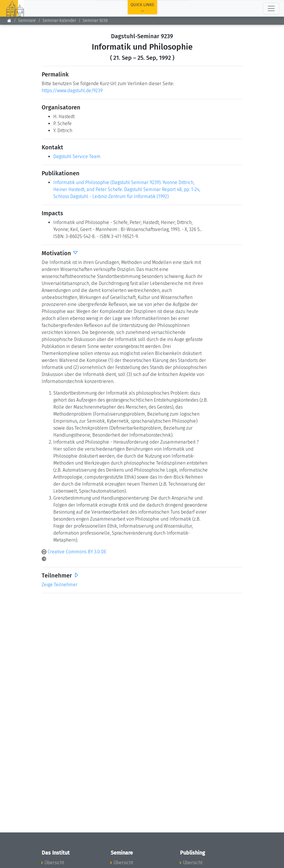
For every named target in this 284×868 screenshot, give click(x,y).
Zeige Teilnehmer (60, 585)
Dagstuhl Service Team (77, 156)
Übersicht (54, 863)
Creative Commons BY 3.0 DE (74, 552)
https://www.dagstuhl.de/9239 (72, 91)
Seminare (27, 21)
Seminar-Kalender (59, 21)
